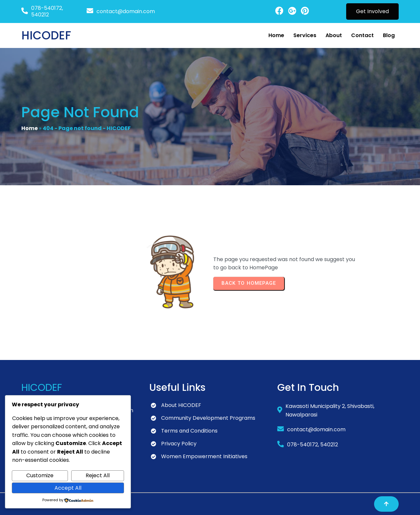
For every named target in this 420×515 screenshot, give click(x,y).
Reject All (98, 475)
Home (30, 128)
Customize (40, 475)
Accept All (68, 488)
